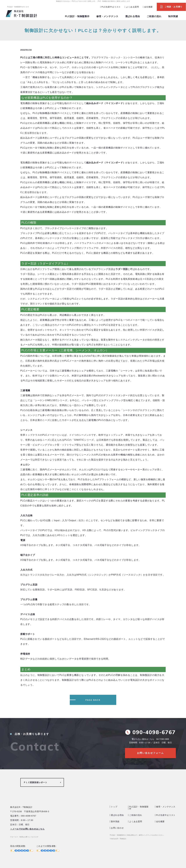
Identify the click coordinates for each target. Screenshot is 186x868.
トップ (114, 807)
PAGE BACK (93, 700)
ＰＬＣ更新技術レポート (35, 782)
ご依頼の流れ (154, 16)
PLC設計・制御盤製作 (77, 16)
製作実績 (115, 821)
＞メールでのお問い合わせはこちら (27, 829)
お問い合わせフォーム (150, 753)
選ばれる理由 (133, 16)
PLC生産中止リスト (111, 7)
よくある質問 (132, 7)
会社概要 (148, 7)
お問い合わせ (117, 828)
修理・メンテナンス (107, 16)
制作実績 (173, 16)
